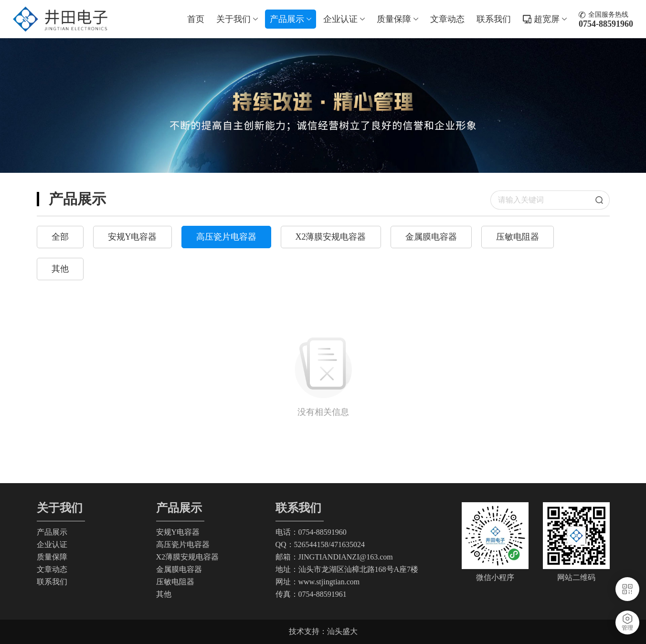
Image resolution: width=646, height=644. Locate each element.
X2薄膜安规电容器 (331, 237)
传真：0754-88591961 (311, 594)
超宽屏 (550, 19)
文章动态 (447, 19)
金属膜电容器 (431, 237)
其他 (60, 269)
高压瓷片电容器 (226, 237)
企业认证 (344, 19)
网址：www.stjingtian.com (318, 582)
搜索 (603, 200)
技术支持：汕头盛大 (323, 631)
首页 (196, 19)
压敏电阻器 (518, 237)
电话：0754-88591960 (311, 532)
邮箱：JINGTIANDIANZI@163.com (334, 557)
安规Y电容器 (132, 237)
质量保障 (397, 19)
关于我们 (237, 19)
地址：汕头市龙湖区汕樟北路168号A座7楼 (347, 569)
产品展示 (291, 19)
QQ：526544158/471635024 (320, 544)
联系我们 (494, 19)
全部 (60, 237)
